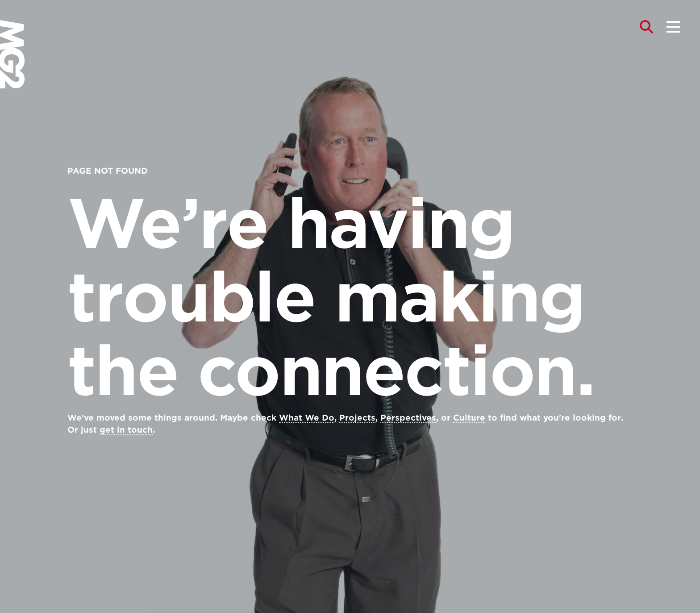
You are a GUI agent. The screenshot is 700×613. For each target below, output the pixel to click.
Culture (469, 418)
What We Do (307, 418)
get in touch (126, 430)
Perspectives (408, 418)
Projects (357, 418)
